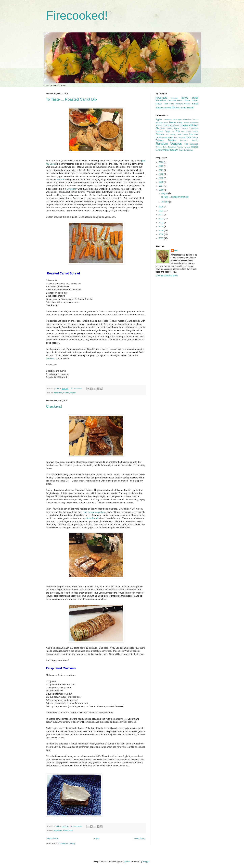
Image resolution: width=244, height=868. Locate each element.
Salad (195, 104)
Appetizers (58, 393)
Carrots (66, 393)
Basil (166, 123)
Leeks (185, 134)
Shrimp (159, 147)
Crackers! (54, 406)
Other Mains (191, 101)
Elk (173, 131)
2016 (161, 190)
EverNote (72, 189)
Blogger (146, 862)
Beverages (174, 98)
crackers (50, 358)
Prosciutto (184, 140)
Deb (176, 250)
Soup (183, 107)
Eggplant (159, 131)
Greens (160, 134)
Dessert (172, 101)
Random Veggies (169, 144)
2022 (161, 166)
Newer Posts (53, 839)
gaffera (127, 862)
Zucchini (189, 150)
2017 (161, 186)
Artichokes (167, 120)
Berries (186, 123)
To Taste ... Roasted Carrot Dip (71, 99)
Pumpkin (195, 140)
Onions (195, 137)
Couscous (184, 128)
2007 (161, 238)
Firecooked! (77, 16)
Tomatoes (172, 147)
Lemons (194, 134)
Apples (159, 119)
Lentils (159, 137)
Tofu (165, 147)
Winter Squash (170, 150)
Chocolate (160, 128)
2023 (161, 162)
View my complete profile (167, 276)
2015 (161, 207)
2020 (161, 174)
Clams (170, 128)
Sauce (159, 107)
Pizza (166, 104)
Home (96, 839)
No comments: (77, 389)
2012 (161, 219)
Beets (180, 123)
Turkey (180, 147)
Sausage (194, 144)
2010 (161, 226)
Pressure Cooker (183, 104)
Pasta (159, 104)
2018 (161, 182)
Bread (66, 830)
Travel (190, 107)
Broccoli (159, 126)
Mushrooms (173, 137)
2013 (161, 215)
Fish (178, 131)
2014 (161, 211)
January (165, 202)
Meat (180, 101)
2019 (161, 178)
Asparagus (177, 119)
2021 (161, 170)
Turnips (187, 147)
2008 (161, 234)
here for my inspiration (94, 512)
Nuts (71, 830)
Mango (165, 137)
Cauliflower (175, 126)
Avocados (187, 119)
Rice (186, 144)
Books (185, 98)
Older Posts (140, 839)
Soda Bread (92, 518)
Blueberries (194, 123)
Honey (173, 134)
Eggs (167, 131)
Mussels (182, 137)
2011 (161, 223)
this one (60, 179)
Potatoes (172, 140)
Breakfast (161, 101)
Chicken (194, 125)
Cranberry (194, 128)
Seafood (167, 108)
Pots (172, 104)
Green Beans (192, 131)
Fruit (183, 131)
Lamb (179, 134)
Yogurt (73, 393)
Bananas (159, 123)
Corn (176, 128)
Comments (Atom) (67, 843)
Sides (175, 107)
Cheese (184, 125)
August (165, 193)
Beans (173, 122)
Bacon (195, 119)
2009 (161, 231)
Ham (167, 134)
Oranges (160, 140)
